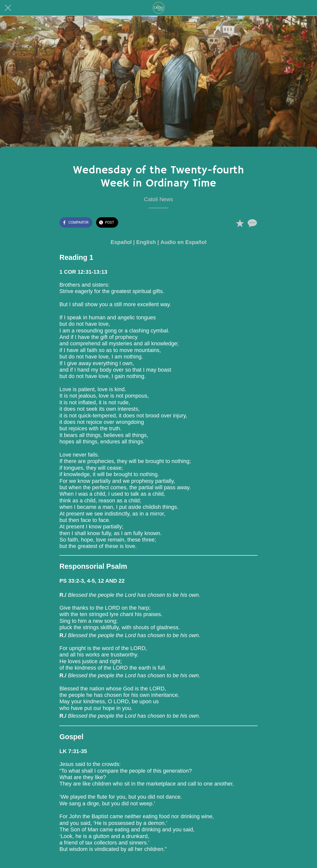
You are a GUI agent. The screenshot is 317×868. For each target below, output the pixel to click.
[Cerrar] (8, 8)
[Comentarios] (252, 223)
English (146, 242)
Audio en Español (184, 242)
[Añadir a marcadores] (240, 223)
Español (121, 242)
